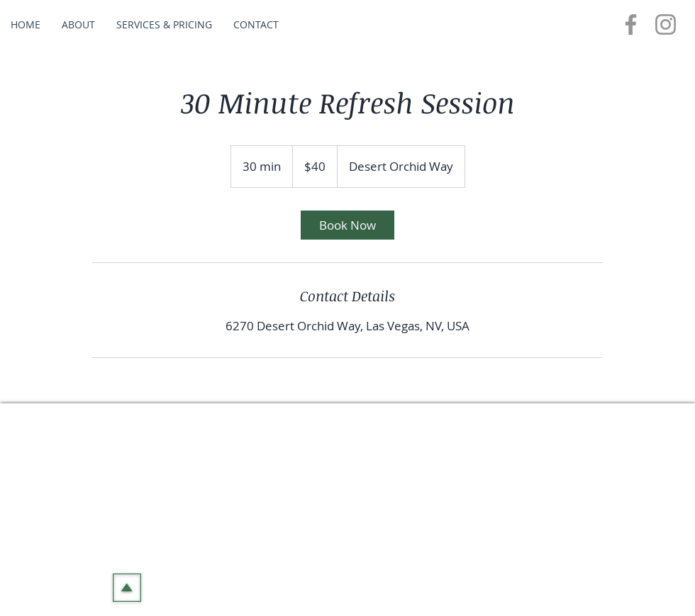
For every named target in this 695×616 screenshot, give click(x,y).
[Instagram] (666, 24)
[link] (347, 225)
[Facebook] (631, 24)
